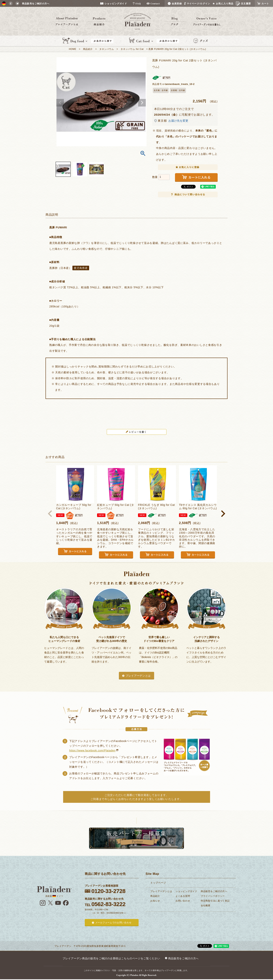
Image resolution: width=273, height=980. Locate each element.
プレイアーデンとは (138, 676)
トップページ (158, 883)
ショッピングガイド (186, 891)
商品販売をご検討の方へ (214, 891)
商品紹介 (88, 49)
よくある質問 (183, 896)
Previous (60, 103)
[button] (50, 514)
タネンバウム (107, 49)
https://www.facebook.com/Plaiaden (92, 750)
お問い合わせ (183, 901)
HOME (73, 49)
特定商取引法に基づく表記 (215, 901)
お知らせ (155, 901)
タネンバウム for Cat (132, 49)
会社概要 (206, 906)
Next (142, 103)
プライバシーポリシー (213, 896)
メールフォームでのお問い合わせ (113, 923)
